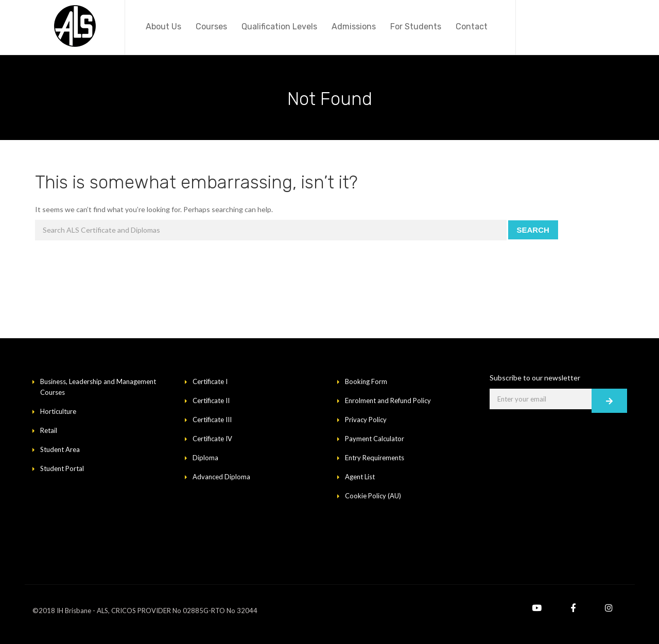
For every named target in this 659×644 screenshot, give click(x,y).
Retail (49, 430)
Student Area (60, 449)
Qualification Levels (279, 27)
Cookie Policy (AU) (373, 496)
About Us (163, 27)
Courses (211, 27)
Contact (472, 27)
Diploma (205, 458)
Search (533, 230)
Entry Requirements (375, 458)
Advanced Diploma (221, 477)
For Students (416, 27)
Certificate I (210, 381)
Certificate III (212, 420)
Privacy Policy (366, 420)
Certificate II (211, 401)
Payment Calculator (375, 439)
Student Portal (62, 468)
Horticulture (58, 411)
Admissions (354, 27)
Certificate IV (212, 439)
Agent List (360, 477)
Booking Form (366, 381)
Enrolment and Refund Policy (388, 401)
